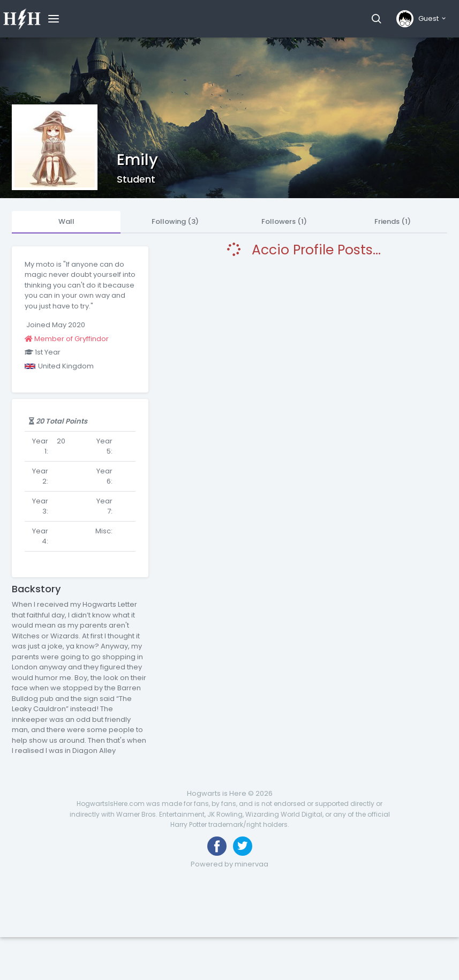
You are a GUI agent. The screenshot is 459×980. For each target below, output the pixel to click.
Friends (393, 221)
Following (175, 221)
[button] (376, 19)
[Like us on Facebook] (217, 846)
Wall (66, 221)
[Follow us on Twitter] (243, 846)
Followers (284, 221)
